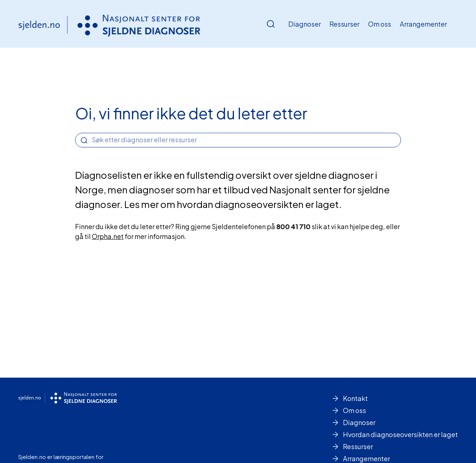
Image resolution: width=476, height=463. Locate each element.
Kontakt (355, 398)
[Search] (84, 140)
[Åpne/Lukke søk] (271, 24)
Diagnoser (305, 24)
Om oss (380, 24)
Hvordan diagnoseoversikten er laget (400, 434)
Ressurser (344, 24)
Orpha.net (108, 236)
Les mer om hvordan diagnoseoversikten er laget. (233, 204)
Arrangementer (423, 24)
